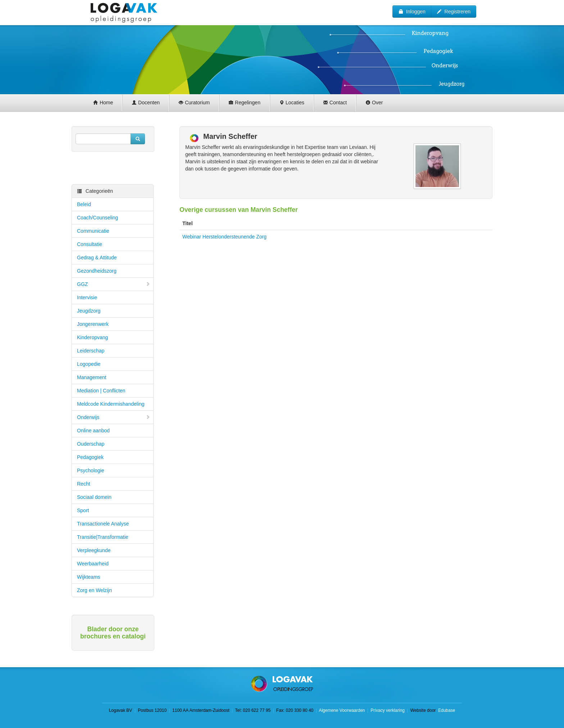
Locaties (292, 103)
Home (103, 103)
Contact (335, 103)
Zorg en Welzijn (94, 590)
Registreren (454, 12)
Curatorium (194, 103)
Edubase (446, 710)
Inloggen (412, 12)
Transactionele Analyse (103, 524)
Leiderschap (91, 351)
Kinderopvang (92, 337)
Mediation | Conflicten (101, 391)
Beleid (84, 204)
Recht (84, 484)
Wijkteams (89, 577)
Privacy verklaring (388, 710)
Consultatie (90, 244)
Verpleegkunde (94, 550)
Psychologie (91, 470)
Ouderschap (91, 444)
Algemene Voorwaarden (342, 710)
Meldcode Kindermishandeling (111, 404)
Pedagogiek (90, 457)
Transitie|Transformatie (103, 537)
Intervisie (87, 297)
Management (92, 377)
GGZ (114, 284)
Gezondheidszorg (97, 271)
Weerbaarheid (93, 564)
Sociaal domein (94, 497)
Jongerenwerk (93, 324)
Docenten (146, 103)
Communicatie (93, 231)
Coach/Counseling (97, 218)
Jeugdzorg (89, 311)
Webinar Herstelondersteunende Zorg (224, 237)
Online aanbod (93, 431)
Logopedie (89, 364)
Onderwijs (114, 417)
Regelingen (244, 103)
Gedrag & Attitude (97, 258)
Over (374, 103)
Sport (83, 510)
